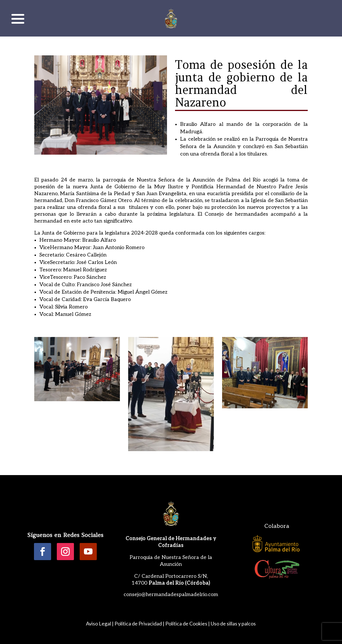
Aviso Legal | (100, 623)
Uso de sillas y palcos (233, 623)
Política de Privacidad (138, 623)
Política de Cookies (186, 623)
